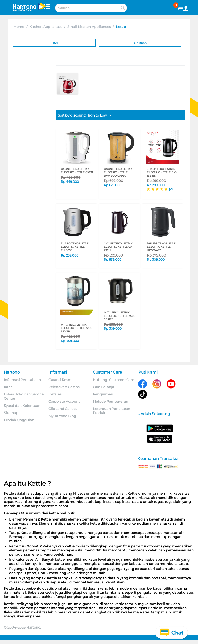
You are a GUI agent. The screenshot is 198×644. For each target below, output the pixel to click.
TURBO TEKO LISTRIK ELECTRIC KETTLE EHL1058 (75, 247)
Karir (8, 387)
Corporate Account (64, 401)
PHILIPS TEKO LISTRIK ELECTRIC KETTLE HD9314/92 (161, 247)
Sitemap (11, 413)
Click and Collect (63, 409)
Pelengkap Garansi (64, 387)
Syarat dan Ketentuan (22, 406)
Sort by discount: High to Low (85, 115)
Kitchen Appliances (46, 27)
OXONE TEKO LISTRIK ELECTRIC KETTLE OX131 (77, 171)
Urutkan (140, 43)
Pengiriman (103, 394)
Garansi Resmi (60, 380)
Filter (54, 43)
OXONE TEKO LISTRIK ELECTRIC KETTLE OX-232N (119, 247)
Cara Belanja (104, 387)
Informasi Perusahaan (22, 380)
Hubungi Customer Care (113, 380)
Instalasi (55, 394)
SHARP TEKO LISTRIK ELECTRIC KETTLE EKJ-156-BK (162, 172)
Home (19, 27)
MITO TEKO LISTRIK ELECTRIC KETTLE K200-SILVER (77, 328)
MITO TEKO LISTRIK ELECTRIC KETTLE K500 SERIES (120, 316)
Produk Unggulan (19, 420)
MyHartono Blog (62, 416)
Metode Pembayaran (110, 401)
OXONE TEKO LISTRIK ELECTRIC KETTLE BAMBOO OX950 (118, 172)
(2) (171, 189)
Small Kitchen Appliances (89, 27)
